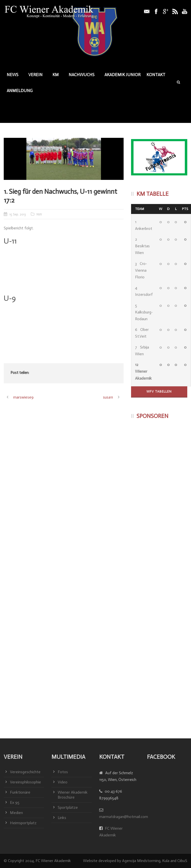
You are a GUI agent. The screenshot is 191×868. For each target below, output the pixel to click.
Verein (35, 75)
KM (56, 75)
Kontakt (156, 75)
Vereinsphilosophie (25, 782)
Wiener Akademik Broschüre (73, 795)
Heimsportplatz (23, 823)
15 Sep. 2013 (18, 214)
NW (39, 214)
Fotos (63, 772)
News (13, 75)
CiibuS (182, 861)
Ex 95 (15, 802)
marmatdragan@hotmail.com (124, 817)
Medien (16, 813)
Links (62, 818)
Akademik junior (122, 75)
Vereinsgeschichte (25, 772)
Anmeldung (20, 91)
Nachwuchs (82, 75)
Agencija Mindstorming (141, 861)
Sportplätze (68, 807)
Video (63, 782)
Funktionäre (20, 792)
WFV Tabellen (159, 391)
